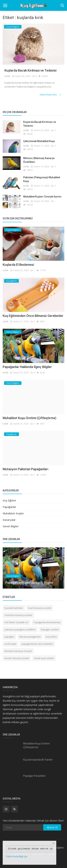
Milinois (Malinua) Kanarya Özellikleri (39, 160)
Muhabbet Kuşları (13, 513)
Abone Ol (52, 827)
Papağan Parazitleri (34, 776)
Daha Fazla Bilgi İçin (17, 856)
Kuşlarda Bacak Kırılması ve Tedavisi (30, 70)
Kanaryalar (9, 520)
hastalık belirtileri (14, 608)
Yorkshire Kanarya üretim (18, 615)
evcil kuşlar (10, 644)
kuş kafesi (51, 637)
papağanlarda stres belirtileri (37, 644)
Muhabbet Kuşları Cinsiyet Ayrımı (42, 197)
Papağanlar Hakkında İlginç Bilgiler (27, 367)
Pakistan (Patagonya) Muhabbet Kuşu (42, 179)
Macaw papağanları (30, 637)
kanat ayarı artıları (44, 658)
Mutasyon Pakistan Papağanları (25, 469)
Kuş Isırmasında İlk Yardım (38, 760)
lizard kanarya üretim (40, 608)
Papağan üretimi (50, 629)
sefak (7, 76)
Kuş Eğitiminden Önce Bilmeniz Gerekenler (33, 316)
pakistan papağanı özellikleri (20, 629)
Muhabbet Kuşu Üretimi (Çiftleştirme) (29, 418)
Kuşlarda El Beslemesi (18, 265)
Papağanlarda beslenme (47, 622)
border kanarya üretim (17, 658)
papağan (9, 637)
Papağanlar (9, 507)
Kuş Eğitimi (9, 500)
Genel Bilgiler (11, 526)
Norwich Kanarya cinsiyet (18, 651)
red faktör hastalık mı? (17, 622)
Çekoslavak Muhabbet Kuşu (39, 141)
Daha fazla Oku (51, 95)
